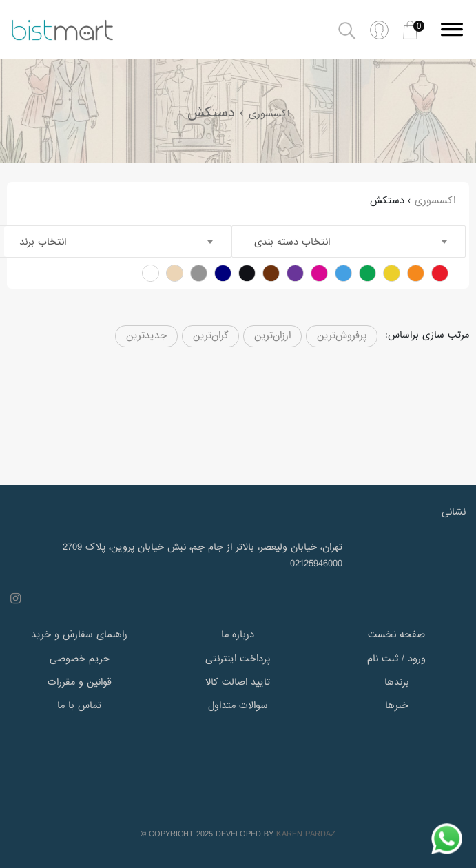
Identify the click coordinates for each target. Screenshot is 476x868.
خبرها (397, 705)
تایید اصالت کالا (238, 682)
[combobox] (349, 241)
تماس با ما (79, 705)
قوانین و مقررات (80, 682)
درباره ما (238, 634)
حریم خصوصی (80, 659)
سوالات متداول (238, 705)
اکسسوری (269, 114)
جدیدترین (146, 335)
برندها (397, 682)
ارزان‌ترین (272, 335)
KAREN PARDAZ (306, 834)
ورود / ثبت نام (396, 659)
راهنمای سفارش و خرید (79, 634)
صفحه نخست (396, 634)
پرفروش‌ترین (342, 335)
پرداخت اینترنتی (238, 659)
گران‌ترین (210, 335)
